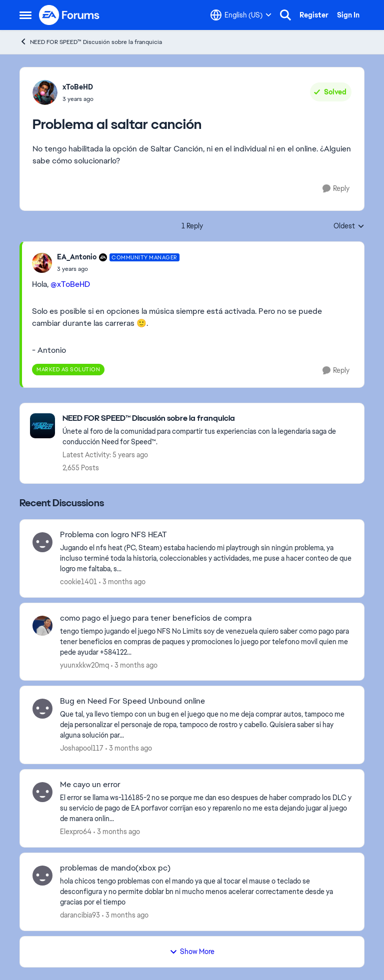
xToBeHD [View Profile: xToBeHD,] (78, 87)
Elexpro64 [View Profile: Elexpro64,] (76, 832)
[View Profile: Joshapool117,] (42, 709)
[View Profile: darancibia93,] (42, 876)
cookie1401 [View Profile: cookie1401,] (78, 582)
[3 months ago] (122, 582)
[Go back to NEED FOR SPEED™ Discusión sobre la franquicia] (208, 419)
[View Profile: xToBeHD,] (45, 92)
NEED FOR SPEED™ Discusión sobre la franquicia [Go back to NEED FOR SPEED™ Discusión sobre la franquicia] (91, 42)
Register (314, 15)
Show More (192, 952)
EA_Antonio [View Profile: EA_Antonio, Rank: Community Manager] (77, 257)
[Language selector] (241, 15)
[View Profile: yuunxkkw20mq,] (42, 626)
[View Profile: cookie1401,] (42, 542)
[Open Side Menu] (25, 15)
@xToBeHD (70, 284)
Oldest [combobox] (349, 226)
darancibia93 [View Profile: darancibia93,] (80, 915)
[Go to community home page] (69, 15)
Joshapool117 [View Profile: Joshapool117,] (82, 748)
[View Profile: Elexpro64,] (42, 792)
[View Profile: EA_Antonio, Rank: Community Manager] (42, 263)
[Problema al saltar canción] (118, 269)
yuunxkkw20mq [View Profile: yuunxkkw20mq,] (84, 665)
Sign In (348, 15)
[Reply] (336, 189)
